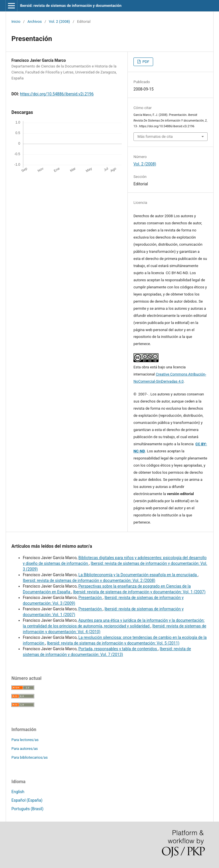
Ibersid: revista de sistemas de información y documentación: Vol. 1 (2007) (139, 592)
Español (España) (27, 800)
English (18, 792)
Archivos (35, 21)
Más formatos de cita (155, 137)
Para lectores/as (25, 740)
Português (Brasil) (27, 809)
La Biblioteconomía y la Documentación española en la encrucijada (138, 575)
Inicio (16, 21)
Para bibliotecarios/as (30, 757)
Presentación (91, 598)
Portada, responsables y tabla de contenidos (118, 649)
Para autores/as (25, 749)
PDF (145, 62)
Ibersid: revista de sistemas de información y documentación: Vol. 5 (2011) (113, 643)
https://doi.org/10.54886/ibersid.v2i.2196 (57, 94)
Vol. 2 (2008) (59, 21)
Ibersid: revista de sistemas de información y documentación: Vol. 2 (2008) (89, 580)
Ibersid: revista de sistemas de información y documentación (71, 6)
